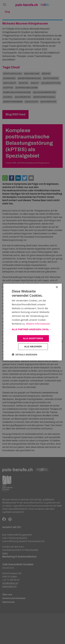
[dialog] (32, 322)
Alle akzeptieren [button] (33, 338)
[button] (32, 329)
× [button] (57, 287)
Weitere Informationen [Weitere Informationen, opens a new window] (38, 323)
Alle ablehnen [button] (33, 347)
